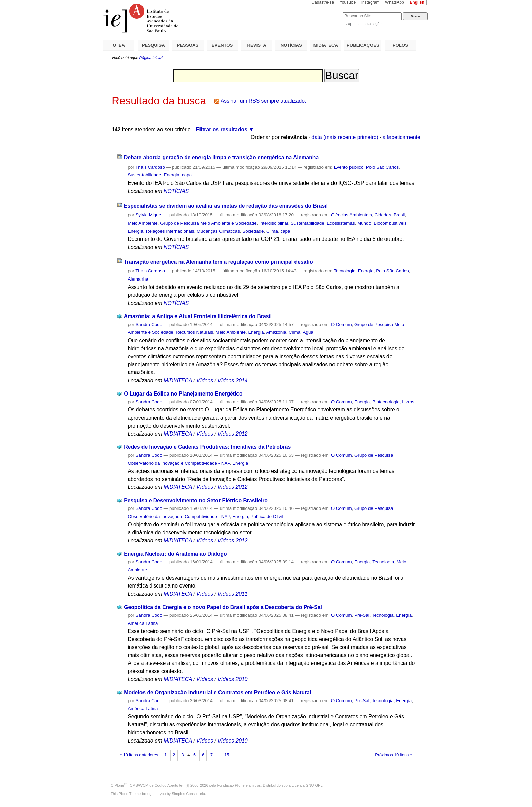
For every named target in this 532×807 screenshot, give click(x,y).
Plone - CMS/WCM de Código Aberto (147, 785)
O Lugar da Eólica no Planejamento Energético (183, 394)
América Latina (143, 623)
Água (308, 332)
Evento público (349, 167)
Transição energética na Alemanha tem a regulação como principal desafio (218, 262)
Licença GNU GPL (307, 785)
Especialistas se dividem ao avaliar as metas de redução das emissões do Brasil (226, 206)
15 (227, 755)
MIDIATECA (326, 45)
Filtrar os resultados (222, 129)
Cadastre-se (323, 2)
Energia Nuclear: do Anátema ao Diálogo (175, 554)
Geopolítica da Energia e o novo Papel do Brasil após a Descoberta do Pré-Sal (223, 607)
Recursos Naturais (194, 332)
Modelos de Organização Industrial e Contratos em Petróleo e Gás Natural (217, 693)
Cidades (383, 215)
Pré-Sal (362, 615)
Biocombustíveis (390, 223)
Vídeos (205, 380)
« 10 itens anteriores (139, 755)
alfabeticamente (402, 137)
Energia (172, 175)
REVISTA (257, 45)
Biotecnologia (386, 402)
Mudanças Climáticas (218, 231)
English (417, 2)
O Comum (341, 324)
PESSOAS (188, 45)
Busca (326, 12)
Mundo (364, 223)
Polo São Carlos (383, 167)
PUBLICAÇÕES (363, 45)
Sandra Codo (149, 324)
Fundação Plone (231, 785)
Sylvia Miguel (149, 215)
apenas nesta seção (365, 24)
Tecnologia (344, 271)
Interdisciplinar (274, 223)
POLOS (400, 45)
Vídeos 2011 (232, 594)
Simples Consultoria (188, 794)
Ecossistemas (341, 223)
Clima (272, 231)
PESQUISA (153, 45)
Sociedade (253, 231)
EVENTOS (222, 45)
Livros (408, 402)
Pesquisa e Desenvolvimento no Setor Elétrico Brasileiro (196, 501)
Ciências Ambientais (351, 215)
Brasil (399, 215)
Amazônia (276, 332)
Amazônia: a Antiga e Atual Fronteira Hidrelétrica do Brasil (198, 316)
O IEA (119, 45)
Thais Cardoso (150, 167)
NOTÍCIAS (291, 45)
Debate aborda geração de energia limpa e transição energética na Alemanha (221, 158)
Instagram (370, 2)
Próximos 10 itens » (394, 755)
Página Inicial (151, 58)
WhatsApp (395, 2)
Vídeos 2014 (232, 380)
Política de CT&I (267, 516)
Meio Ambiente (142, 223)
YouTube (348, 2)
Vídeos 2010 (232, 679)
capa (187, 175)
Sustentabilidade (144, 175)
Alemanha (138, 279)
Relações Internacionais (170, 231)
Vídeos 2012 (232, 434)
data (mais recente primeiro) (345, 137)
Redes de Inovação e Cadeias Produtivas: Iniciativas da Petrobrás (207, 447)
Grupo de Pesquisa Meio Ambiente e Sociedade (208, 223)
